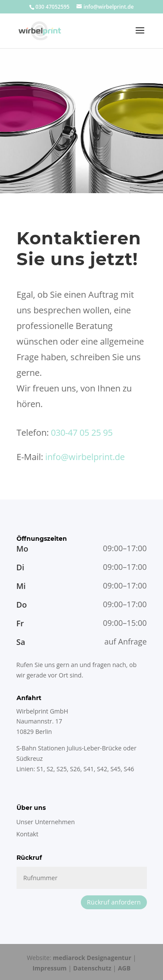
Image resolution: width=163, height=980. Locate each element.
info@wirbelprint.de (85, 457)
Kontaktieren (79, 238)
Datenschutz (92, 968)
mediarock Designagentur (92, 958)
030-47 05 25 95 (82, 432)
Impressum (50, 968)
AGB (124, 968)
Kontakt (28, 834)
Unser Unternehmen (46, 822)
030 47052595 (52, 7)
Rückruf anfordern (114, 902)
